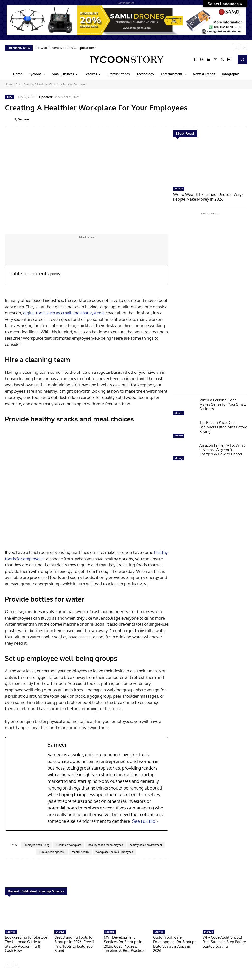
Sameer (24, 119)
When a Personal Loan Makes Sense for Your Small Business (222, 404)
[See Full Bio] (157, 821)
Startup (11, 932)
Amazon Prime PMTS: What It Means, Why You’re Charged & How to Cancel (222, 449)
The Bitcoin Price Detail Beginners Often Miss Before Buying (223, 427)
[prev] (236, 48)
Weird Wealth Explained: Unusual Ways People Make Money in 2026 (206, 196)
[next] (244, 48)
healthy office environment (146, 845)
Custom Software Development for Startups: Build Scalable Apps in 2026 (175, 944)
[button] (242, 59)
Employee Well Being (37, 845)
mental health (80, 852)
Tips (18, 84)
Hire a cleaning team (52, 852)
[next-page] (16, 965)
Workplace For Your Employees (114, 852)
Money (179, 188)
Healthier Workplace (69, 845)
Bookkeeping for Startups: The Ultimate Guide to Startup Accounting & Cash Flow (27, 944)
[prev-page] (8, 965)
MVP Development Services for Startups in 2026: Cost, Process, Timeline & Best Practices (125, 944)
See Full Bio (144, 821)
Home (9, 84)
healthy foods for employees (106, 845)
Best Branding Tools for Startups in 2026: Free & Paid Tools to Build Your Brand (74, 944)
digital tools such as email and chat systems (64, 313)
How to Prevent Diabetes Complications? (66, 48)
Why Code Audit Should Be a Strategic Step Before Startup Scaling (224, 942)
